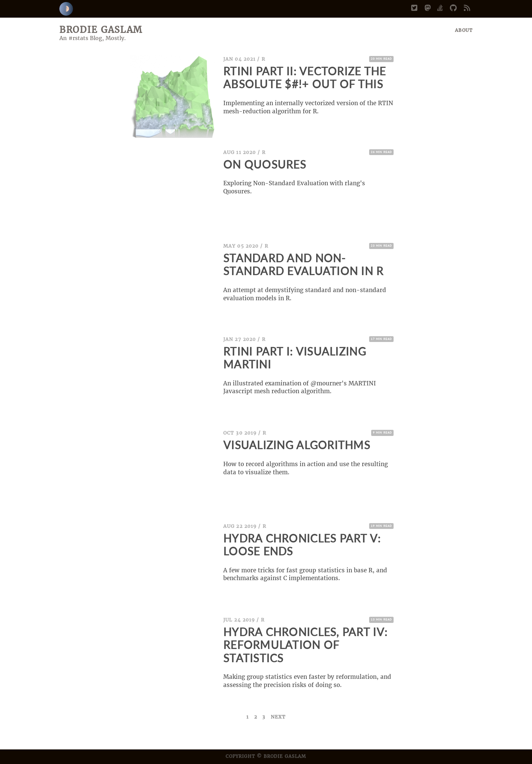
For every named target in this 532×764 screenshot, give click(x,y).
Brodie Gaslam (101, 30)
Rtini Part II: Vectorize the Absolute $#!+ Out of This (305, 78)
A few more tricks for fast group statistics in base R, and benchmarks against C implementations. (305, 574)
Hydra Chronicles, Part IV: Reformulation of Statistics (305, 645)
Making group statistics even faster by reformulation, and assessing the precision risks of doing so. (307, 681)
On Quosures (265, 165)
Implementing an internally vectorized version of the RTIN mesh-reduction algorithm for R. (308, 107)
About (464, 30)
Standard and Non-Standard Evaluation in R (303, 265)
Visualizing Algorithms (297, 445)
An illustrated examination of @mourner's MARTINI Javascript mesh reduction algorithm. (300, 387)
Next (278, 717)
